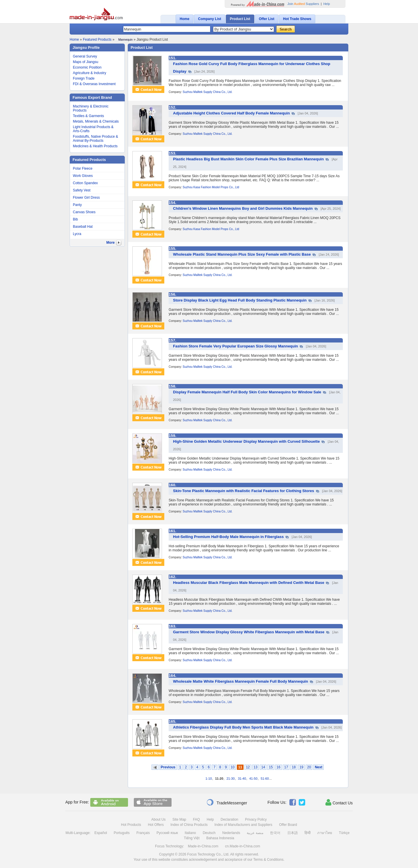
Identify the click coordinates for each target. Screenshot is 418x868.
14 (263, 767)
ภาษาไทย (325, 833)
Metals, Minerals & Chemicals (96, 121)
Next (318, 767)
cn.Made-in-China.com (243, 846)
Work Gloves (83, 176)
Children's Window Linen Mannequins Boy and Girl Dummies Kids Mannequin (243, 208)
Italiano (190, 833)
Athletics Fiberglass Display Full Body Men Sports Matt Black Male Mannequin (243, 727)
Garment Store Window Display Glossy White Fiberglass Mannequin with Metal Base (249, 632)
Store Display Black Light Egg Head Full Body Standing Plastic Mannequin (240, 300)
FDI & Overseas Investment (94, 84)
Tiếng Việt (192, 838)
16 (279, 767)
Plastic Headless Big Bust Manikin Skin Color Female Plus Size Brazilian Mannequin (248, 159)
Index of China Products (189, 825)
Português (122, 833)
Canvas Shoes (84, 212)
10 (232, 767)
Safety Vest (82, 190)
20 (309, 767)
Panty (77, 205)
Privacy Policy (256, 819)
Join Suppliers (303, 4)
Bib (75, 219)
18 (294, 767)
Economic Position (87, 67)
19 (301, 767)
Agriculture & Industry (90, 73)
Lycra (77, 234)
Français (143, 833)
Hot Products (131, 825)
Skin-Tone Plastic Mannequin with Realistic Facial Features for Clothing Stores (244, 491)
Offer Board (288, 825)
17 (286, 767)
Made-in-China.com (203, 846)
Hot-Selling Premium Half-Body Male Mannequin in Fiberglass (228, 537)
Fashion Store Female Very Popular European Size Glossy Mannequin (236, 346)
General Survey (85, 56)
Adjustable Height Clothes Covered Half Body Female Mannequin (231, 113)
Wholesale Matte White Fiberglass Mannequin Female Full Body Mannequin (240, 681)
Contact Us (339, 802)
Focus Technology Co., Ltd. (208, 854)
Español (101, 833)
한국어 (275, 833)
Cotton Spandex (85, 183)
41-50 (253, 779)
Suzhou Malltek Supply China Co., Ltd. (207, 92)
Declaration (229, 819)
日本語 (293, 833)
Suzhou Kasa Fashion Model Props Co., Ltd (211, 187)
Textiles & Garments (88, 116)
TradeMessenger (227, 802)
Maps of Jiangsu (85, 62)
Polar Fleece (83, 168)
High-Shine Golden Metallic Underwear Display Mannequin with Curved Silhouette (246, 441)
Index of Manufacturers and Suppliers (243, 825)
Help (327, 4)
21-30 (230, 779)
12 (248, 767)
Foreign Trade (84, 78)
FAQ (197, 819)
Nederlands (231, 833)
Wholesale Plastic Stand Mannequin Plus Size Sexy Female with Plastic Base (242, 254)
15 (271, 767)
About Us (158, 819)
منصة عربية (255, 833)
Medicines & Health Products (95, 146)
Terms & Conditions (268, 860)
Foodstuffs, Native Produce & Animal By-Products (96, 139)
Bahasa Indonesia (220, 838)
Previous (168, 767)
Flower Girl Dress (86, 198)
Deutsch (209, 833)
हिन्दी (308, 833)
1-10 (209, 779)
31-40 (242, 779)
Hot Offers (156, 825)
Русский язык (167, 833)
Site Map (179, 819)
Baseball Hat (83, 227)
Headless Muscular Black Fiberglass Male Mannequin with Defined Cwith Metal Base (249, 583)
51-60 (265, 779)
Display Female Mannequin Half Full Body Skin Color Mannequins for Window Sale (247, 392)
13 (256, 767)
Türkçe (344, 833)
